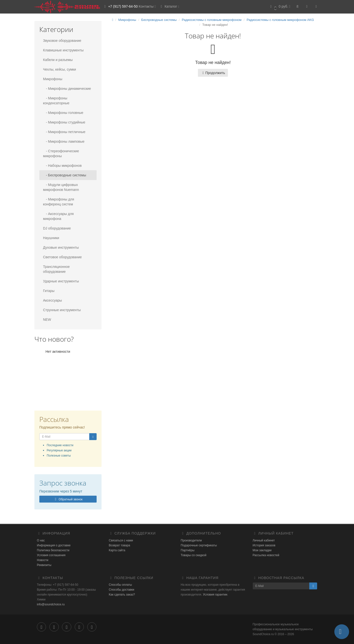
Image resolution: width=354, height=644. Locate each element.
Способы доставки (122, 590)
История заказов (264, 545)
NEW (47, 320)
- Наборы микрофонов (62, 166)
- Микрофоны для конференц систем (59, 202)
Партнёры (188, 550)
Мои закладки (262, 550)
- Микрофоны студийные (64, 122)
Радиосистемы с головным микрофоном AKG (280, 20)
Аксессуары (52, 300)
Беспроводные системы (159, 20)
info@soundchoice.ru (51, 604)
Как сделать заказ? (122, 595)
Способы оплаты (120, 585)
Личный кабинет (264, 540)
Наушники (51, 238)
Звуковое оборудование (62, 41)
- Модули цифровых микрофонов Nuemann (61, 187)
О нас (41, 540)
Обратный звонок (68, 499)
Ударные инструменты (61, 281)
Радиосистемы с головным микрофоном (212, 20)
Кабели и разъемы (58, 60)
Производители (191, 540)
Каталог (169, 6)
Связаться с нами (121, 540)
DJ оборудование (57, 228)
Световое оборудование (62, 257)
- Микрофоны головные (63, 113)
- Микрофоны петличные (64, 132)
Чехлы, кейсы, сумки (59, 69)
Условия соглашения (51, 555)
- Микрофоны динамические (67, 89)
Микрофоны (53, 79)
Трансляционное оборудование (56, 269)
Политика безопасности (53, 550)
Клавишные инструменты (63, 50)
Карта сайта (117, 550)
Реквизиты (44, 565)
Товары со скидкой (193, 555)
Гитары (49, 291)
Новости (43, 560)
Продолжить (213, 73)
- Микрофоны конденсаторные (56, 101)
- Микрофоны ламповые (64, 141)
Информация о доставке (54, 545)
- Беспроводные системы (65, 175)
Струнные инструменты (62, 310)
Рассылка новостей (266, 555)
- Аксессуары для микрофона (58, 216)
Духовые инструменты (61, 247)
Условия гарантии (215, 595)
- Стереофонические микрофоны (61, 153)
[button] (280, 7)
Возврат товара (120, 545)
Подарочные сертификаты (199, 545)
